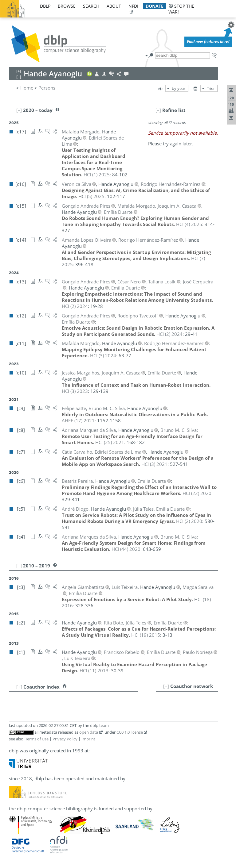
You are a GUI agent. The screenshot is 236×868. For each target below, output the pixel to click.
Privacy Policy (65, 739)
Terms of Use (37, 739)
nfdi (133, 6)
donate (155, 6)
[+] (166, 686)
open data (89, 732)
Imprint (88, 739)
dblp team (99, 725)
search (91, 6)
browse (67, 6)
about (114, 6)
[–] (158, 110)
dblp (45, 6)
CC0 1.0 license (130, 732)
